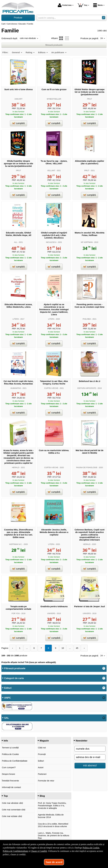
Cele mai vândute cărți (12, 803)
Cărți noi (42, 748)
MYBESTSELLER (54, 99)
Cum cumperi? (9, 767)
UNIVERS (51, 613)
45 (77, 648)
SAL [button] (7, 718)
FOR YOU (16, 613)
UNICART (18, 99)
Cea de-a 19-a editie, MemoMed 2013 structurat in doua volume (53, 825)
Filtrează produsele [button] (15, 668)
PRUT (90, 99)
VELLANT (51, 170)
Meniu (98, 5)
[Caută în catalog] (104, 18)
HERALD (16, 467)
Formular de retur (46, 781)
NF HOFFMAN (87, 242)
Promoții (42, 754)
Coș (82, 5)
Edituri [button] (8, 688)
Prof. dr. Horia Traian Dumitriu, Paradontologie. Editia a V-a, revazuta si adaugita (52, 805)
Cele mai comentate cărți (14, 810)
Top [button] (6, 796)
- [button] (104, 698)
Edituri (41, 761)
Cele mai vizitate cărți (12, 816)
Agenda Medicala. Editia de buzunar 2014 (51, 816)
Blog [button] (42, 796)
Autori (41, 767)
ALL (16, 242)
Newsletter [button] (81, 741)
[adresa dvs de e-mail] (90, 757)
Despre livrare (9, 774)
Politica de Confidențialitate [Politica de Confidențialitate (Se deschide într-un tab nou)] (15, 851)
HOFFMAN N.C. (16, 544)
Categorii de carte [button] (14, 678)
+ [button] (104, 668)
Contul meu (65, 5)
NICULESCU (51, 242)
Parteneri (42, 774)
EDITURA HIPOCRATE (87, 388)
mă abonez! (90, 765)
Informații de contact (11, 787)
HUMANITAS (16, 388)
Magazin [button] (44, 741)
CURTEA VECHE (51, 388)
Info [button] (6, 741)
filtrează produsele (54, 45)
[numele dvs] (90, 749)
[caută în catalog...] (68, 18)
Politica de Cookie (10, 754)
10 (63, 648)
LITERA (16, 319)
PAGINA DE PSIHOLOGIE (87, 467)
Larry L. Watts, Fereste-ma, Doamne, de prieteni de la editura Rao (54, 835)
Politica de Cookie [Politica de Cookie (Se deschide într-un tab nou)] (91, 848)
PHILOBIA (87, 319)
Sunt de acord (54, 862)
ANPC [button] (8, 698)
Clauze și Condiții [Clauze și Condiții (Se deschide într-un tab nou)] (39, 851)
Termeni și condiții (10, 748)
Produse (18, 18)
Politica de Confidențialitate (15, 761)
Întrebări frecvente (10, 781)
